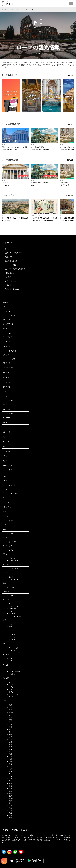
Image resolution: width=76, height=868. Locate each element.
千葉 (9, 766)
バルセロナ (12, 674)
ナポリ (10, 682)
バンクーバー (12, 493)
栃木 (9, 771)
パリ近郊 (11, 658)
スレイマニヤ (12, 485)
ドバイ (10, 333)
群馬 (9, 796)
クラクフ (11, 315)
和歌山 (10, 734)
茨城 (9, 789)
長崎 (9, 813)
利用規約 (8, 277)
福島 (9, 725)
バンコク (11, 640)
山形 (9, 742)
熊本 (9, 732)
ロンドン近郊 (12, 648)
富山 (9, 730)
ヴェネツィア (12, 690)
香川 (9, 752)
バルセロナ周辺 (13, 672)
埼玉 (9, 739)
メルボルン (12, 472)
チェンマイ (12, 635)
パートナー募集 (10, 265)
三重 (9, 811)
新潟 (9, 786)
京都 (9, 808)
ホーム (4, 9)
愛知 (9, 793)
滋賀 (9, 744)
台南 (9, 624)
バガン (10, 414)
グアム (10, 604)
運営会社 (8, 285)
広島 (9, 779)
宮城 (9, 754)
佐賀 (9, 707)
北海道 (10, 803)
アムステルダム (13, 569)
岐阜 (9, 737)
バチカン (11, 687)
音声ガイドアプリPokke (13, 253)
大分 (9, 762)
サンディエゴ (12, 614)
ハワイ (10, 611)
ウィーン (11, 470)
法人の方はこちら (11, 261)
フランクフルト (13, 579)
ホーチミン (12, 542)
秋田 (9, 722)
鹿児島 (10, 712)
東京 (9, 818)
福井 (9, 727)
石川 (9, 781)
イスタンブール (13, 534)
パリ (9, 661)
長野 (9, 791)
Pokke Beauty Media (12, 289)
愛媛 (9, 764)
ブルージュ (12, 558)
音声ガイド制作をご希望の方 (15, 269)
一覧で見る (70, 75)
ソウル (10, 587)
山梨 (9, 806)
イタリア (21, 9)
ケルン (10, 577)
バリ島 (10, 401)
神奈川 (10, 798)
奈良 (9, 784)
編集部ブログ (10, 257)
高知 (9, 717)
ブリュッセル (12, 561)
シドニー (11, 550)
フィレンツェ (12, 694)
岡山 (9, 774)
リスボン (11, 596)
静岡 (9, 776)
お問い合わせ (10, 273)
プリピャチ (12, 351)
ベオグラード (12, 359)
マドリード (12, 669)
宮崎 (9, 720)
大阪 (9, 801)
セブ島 (10, 521)
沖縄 (9, 759)
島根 (9, 816)
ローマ (10, 697)
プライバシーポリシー (13, 281)
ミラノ (10, 692)
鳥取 (9, 710)
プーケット (12, 637)
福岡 (9, 757)
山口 (9, 715)
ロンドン (11, 650)
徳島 (9, 705)
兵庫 (9, 769)
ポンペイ (11, 685)
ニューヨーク (12, 606)
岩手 (9, 747)
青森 (9, 749)
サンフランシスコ (14, 616)
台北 (9, 627)
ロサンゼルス (12, 609)
